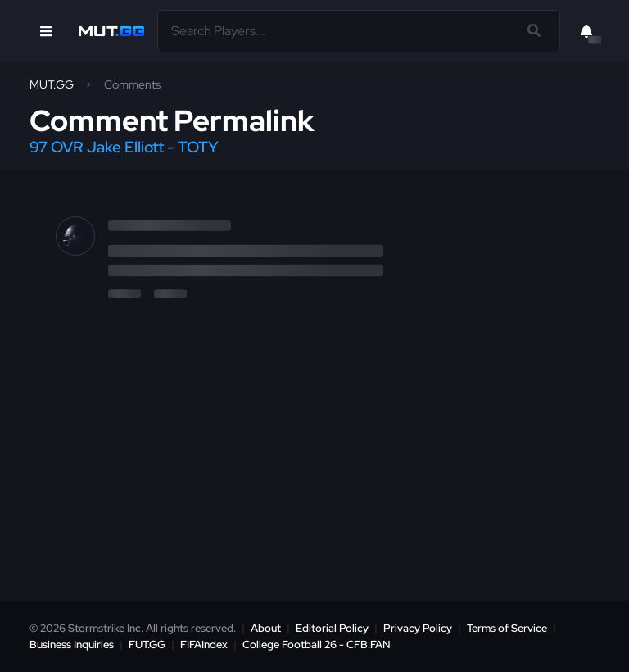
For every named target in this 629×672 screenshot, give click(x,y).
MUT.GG (52, 84)
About (266, 628)
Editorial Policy (332, 628)
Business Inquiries (72, 645)
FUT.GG (147, 645)
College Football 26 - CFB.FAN (317, 645)
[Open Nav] (46, 31)
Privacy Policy (418, 628)
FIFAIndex (204, 645)
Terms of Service (507, 628)
